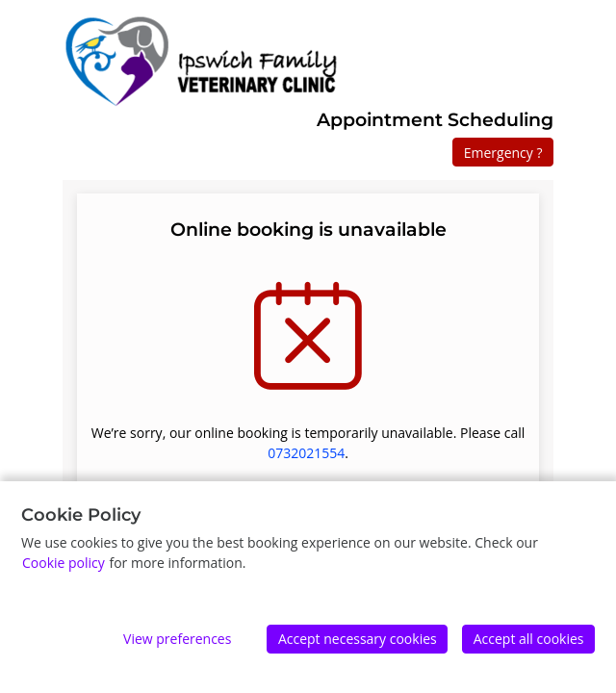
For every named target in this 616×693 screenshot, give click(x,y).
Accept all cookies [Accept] (529, 639)
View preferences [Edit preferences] (177, 639)
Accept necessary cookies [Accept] (358, 639)
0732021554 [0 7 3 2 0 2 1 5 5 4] (306, 453)
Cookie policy (64, 563)
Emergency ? (503, 153)
